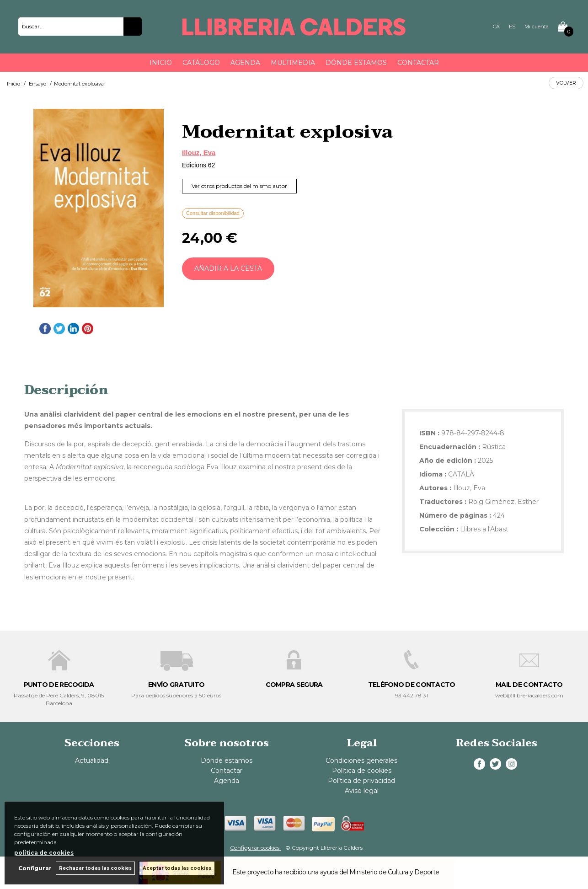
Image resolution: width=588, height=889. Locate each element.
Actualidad (92, 760)
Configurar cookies (255, 848)
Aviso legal (362, 791)
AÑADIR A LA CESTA (228, 268)
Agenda (245, 63)
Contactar (418, 63)
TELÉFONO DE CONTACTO (412, 685)
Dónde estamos (356, 63)
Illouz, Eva (199, 153)
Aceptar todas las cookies (177, 868)
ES (512, 27)
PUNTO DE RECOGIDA (59, 685)
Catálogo (201, 63)
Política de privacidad (361, 781)
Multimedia (293, 63)
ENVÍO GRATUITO (176, 685)
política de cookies (44, 853)
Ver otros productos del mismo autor (239, 186)
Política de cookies (362, 771)
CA (496, 27)
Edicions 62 (198, 165)
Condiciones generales (361, 760)
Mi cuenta (537, 27)
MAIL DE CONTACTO (529, 685)
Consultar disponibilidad (213, 213)
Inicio (161, 63)
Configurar (35, 868)
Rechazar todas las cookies (95, 868)
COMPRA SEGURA (294, 685)
